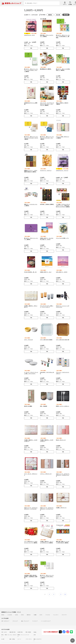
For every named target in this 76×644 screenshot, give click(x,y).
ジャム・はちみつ (13, 631)
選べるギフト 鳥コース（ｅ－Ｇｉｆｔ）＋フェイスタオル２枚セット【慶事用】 (47, 573)
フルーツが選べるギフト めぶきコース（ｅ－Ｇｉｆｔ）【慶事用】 (31, 539)
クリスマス (48, 611)
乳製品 (35, 629)
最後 (65, 591)
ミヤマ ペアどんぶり (28, 337)
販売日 (50, 15)
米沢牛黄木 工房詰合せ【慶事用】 (47, 204)
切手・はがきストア (5, 617)
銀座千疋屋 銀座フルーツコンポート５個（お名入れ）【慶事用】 (63, 539)
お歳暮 (35, 611)
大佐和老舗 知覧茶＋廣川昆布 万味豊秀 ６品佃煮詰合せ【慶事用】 (31, 573)
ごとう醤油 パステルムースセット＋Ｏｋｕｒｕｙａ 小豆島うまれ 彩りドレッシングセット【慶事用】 (63, 206)
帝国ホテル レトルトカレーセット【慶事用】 (31, 205)
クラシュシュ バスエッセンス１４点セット (63, 371)
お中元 (22, 611)
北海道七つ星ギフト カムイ (46, 272)
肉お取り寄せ (20, 629)
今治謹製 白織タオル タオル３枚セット (31, 305)
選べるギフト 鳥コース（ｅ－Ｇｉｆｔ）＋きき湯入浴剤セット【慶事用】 (63, 36)
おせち (41, 611)
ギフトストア (15, 617)
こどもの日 (10, 611)
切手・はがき (4, 629)
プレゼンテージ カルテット (46, 170)
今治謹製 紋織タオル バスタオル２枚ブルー (47, 437)
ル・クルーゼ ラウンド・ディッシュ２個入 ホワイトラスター (31, 371)
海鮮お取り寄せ (13, 629)
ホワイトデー (64, 611)
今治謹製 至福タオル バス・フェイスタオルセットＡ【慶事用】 (47, 539)
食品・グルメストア (25, 617)
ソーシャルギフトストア (46, 617)
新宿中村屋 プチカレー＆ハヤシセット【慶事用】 (47, 36)
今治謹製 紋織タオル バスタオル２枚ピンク (31, 437)
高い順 (58, 15)
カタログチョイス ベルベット (62, 170)
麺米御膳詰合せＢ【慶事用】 (46, 69)
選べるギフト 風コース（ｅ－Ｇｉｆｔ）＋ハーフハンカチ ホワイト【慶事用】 (31, 138)
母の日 (3, 611)
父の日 (16, 611)
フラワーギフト (29, 636)
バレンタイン (56, 611)
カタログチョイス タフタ (29, 35)
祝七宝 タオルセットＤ (61, 436)
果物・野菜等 (28, 629)
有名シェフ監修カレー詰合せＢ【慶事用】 (62, 103)
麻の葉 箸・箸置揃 (28, 403)
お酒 (34, 631)
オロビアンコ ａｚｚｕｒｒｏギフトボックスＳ (63, 305)
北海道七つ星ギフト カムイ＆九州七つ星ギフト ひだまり (47, 239)
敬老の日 (29, 611)
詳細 (31, 48)
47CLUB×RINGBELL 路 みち (30, 272)
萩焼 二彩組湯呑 (44, 403)
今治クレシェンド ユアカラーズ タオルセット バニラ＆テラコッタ (47, 505)
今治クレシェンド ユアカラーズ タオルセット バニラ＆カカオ (31, 505)
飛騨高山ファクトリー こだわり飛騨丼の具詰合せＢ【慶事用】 (31, 171)
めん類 (3, 636)
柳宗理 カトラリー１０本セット (63, 403)
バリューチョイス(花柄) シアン (62, 238)
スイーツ (19, 636)
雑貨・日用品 (12, 636)
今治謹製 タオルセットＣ (61, 504)
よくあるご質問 (11, 641)
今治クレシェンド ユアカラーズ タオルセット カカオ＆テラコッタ (63, 471)
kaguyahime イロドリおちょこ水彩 (47, 371)
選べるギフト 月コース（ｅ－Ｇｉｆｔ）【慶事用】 (31, 239)
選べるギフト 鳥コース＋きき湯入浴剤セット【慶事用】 (63, 70)
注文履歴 (70, 4)
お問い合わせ (18, 641)
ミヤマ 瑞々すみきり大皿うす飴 (63, 337)
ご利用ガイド (4, 641)
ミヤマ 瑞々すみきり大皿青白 (46, 337)
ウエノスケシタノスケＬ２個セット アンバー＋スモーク (47, 305)
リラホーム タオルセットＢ (46, 470)
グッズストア (35, 617)
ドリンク (27, 631)
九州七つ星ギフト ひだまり (62, 272)
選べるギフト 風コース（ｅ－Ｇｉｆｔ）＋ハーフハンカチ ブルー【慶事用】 (47, 138)
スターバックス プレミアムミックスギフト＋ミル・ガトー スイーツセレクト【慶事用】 (47, 104)
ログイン (65, 4)
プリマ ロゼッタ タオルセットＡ (31, 471)
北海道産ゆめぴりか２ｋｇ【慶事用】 (31, 103)
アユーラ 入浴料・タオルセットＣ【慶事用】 (63, 137)
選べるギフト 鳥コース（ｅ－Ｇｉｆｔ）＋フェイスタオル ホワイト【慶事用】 (31, 70)
